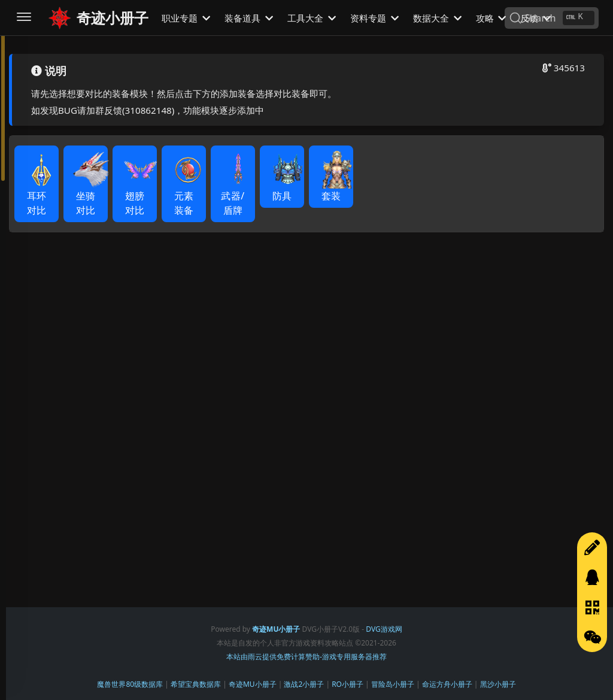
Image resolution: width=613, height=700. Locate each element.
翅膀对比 (139, 189)
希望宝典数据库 (196, 684)
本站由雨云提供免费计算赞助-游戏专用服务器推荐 (306, 657)
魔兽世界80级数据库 (130, 684)
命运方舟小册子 (447, 684)
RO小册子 (348, 684)
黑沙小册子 (498, 684)
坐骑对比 (90, 189)
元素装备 (188, 189)
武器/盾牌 (237, 189)
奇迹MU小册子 (253, 684)
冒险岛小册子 (393, 684)
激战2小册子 (304, 684)
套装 (335, 182)
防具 (286, 182)
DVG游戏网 (384, 629)
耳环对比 (41, 189)
